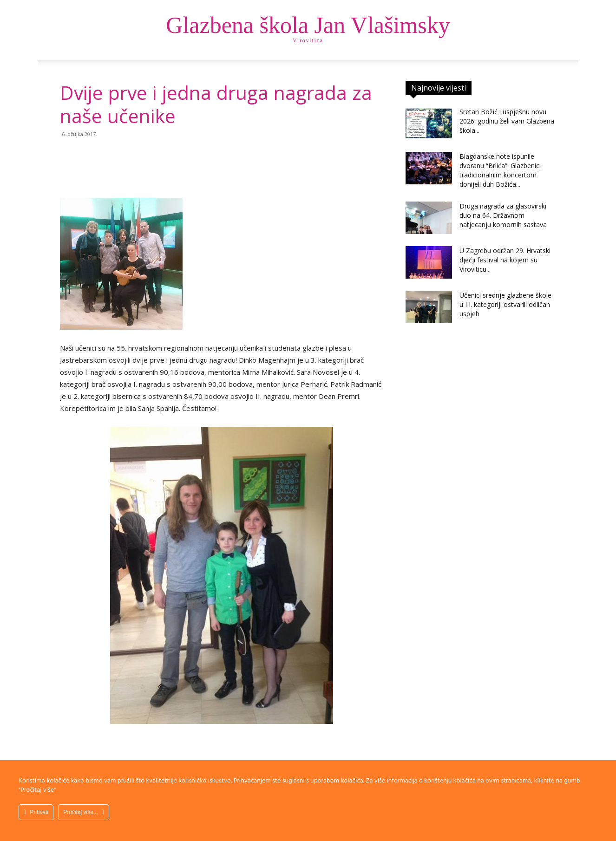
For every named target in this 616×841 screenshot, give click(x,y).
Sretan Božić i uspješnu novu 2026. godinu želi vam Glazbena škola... (507, 121)
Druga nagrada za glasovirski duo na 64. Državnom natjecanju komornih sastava (503, 215)
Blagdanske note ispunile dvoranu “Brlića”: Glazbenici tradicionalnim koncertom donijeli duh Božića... (500, 170)
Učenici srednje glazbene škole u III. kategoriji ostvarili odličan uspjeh (505, 304)
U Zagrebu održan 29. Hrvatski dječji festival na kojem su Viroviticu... (505, 260)
